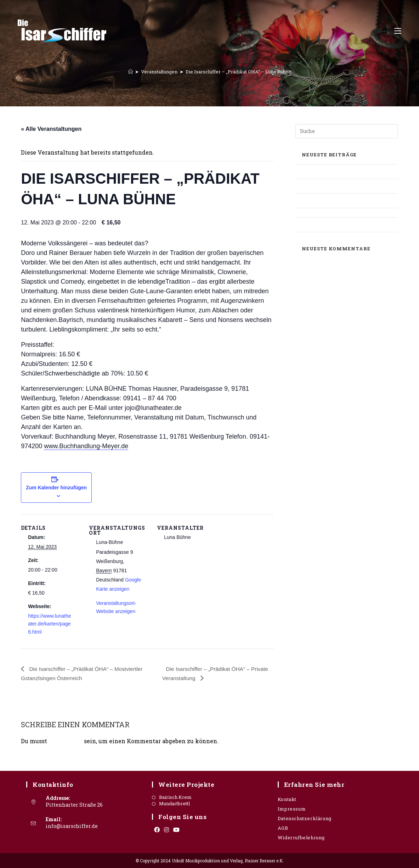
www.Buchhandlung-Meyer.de (86, 446)
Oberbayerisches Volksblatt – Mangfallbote (332, 171)
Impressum (292, 809)
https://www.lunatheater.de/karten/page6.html (49, 624)
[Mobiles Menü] (395, 31)
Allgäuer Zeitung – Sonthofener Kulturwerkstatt (335, 186)
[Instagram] (166, 830)
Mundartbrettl (174, 804)
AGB (283, 828)
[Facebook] (157, 830)
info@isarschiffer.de (72, 826)
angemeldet (66, 741)
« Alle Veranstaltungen (51, 129)
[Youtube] (176, 830)
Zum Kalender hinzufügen (56, 488)
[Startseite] (131, 72)
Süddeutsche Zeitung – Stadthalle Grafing (338, 225)
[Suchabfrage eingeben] (347, 131)
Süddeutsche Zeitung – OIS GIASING (340, 213)
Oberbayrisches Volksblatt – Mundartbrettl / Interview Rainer (338, 201)
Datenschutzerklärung (305, 818)
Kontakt (287, 799)
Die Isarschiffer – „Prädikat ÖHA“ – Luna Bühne (238, 72)
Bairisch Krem (175, 797)
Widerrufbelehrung (301, 838)
